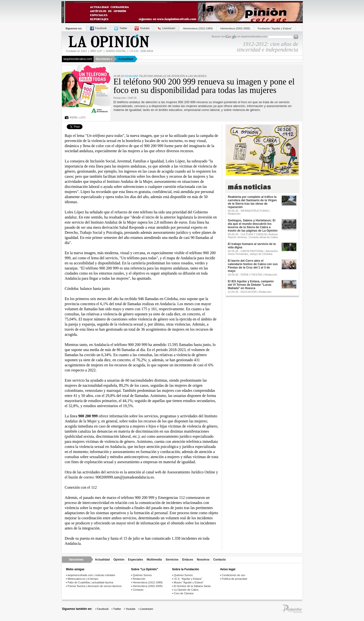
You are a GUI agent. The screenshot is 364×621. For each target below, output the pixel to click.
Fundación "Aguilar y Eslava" (275, 28)
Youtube (142, 28)
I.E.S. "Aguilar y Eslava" (188, 579)
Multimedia (154, 560)
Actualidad (126, 59)
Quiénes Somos (142, 575)
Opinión (119, 560)
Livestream (166, 28)
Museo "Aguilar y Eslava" (189, 582)
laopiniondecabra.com (78, 59)
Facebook (98, 28)
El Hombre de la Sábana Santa (192, 586)
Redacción (139, 579)
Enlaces (188, 560)
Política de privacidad (235, 579)
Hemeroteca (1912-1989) (198, 28)
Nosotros (203, 560)
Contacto (220, 560)
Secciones (104, 59)
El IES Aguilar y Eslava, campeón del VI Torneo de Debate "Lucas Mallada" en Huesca (251, 285)
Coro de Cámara (184, 593)
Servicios (172, 560)
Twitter (121, 28)
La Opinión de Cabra (186, 590)
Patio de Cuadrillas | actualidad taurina (90, 582)
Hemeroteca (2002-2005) (235, 28)
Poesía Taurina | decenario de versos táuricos (95, 586)
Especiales (136, 560)
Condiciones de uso (234, 575)
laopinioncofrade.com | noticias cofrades (91, 575)
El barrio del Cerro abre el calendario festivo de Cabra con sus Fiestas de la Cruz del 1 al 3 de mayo (253, 266)
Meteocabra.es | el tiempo (83, 579)
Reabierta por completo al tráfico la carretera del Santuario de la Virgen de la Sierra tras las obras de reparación (252, 202)
